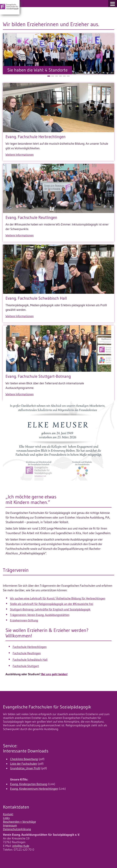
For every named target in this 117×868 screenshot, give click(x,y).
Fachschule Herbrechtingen (30, 647)
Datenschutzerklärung (17, 829)
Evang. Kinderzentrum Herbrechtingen (34, 789)
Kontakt (8, 814)
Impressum (10, 825)
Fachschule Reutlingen (27, 653)
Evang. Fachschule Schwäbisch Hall (36, 298)
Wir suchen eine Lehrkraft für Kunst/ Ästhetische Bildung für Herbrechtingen (58, 598)
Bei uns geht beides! (54, 674)
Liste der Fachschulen (24, 764)
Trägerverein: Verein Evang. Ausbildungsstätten (40, 615)
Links (6, 818)
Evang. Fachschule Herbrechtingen (36, 137)
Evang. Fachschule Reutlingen (31, 217)
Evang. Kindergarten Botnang (29, 784)
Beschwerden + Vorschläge (19, 822)
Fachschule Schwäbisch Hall (30, 660)
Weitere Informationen (20, 155)
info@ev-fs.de (21, 846)
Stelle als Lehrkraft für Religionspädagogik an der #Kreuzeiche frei (52, 604)
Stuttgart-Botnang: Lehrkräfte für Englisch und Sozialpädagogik (50, 609)
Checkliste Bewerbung (24, 759)
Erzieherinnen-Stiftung (24, 620)
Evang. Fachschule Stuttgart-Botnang (38, 376)
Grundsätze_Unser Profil (25, 768)
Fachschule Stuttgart (26, 666)
